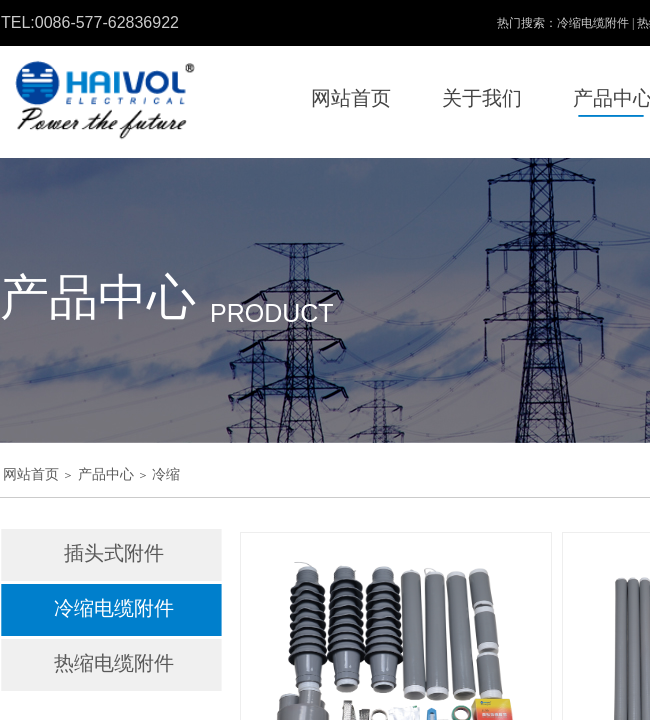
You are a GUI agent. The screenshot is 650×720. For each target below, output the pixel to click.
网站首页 (31, 474)
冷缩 (166, 474)
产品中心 (106, 474)
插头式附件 (114, 553)
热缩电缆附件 (114, 663)
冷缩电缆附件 (114, 608)
